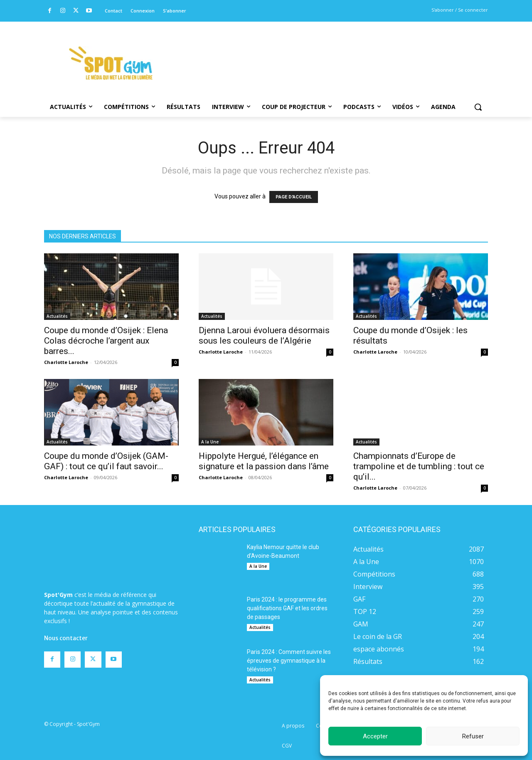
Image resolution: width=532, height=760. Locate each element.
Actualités (57, 316)
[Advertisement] (323, 52)
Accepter (375, 736)
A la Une (210, 442)
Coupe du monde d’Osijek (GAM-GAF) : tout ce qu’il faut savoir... (106, 461)
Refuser (473, 736)
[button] (478, 107)
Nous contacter (66, 611)
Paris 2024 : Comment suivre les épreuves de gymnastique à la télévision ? (289, 661)
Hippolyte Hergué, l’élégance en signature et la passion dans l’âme (264, 461)
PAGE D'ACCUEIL (294, 197)
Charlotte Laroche (66, 362)
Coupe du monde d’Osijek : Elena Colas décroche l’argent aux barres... (106, 341)
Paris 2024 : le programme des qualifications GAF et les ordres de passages (287, 608)
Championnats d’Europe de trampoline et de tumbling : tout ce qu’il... (419, 466)
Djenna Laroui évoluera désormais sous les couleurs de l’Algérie (264, 335)
